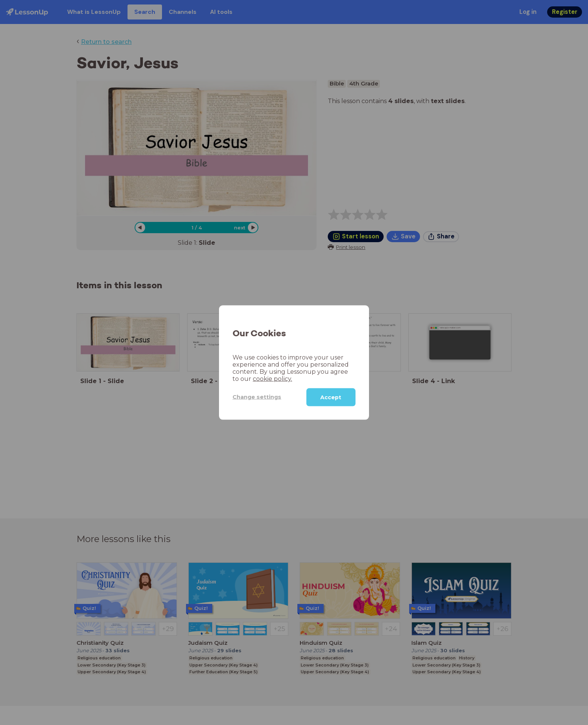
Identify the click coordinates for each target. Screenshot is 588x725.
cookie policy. (272, 378)
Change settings (257, 397)
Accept (331, 397)
